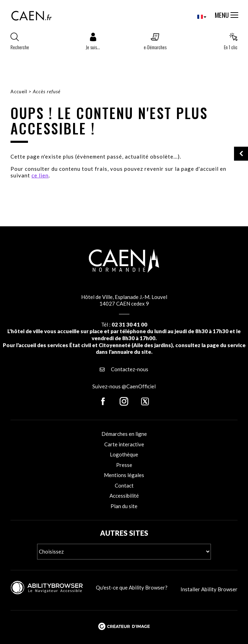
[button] (93, 43)
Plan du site (124, 506)
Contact (124, 485)
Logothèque (124, 454)
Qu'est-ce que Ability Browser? (132, 587)
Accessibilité (124, 496)
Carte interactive (124, 444)
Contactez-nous (124, 369)
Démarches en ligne (124, 434)
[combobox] (196, 17)
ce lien (40, 175)
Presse (124, 465)
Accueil (19, 92)
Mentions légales (124, 475)
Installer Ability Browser (209, 589)
